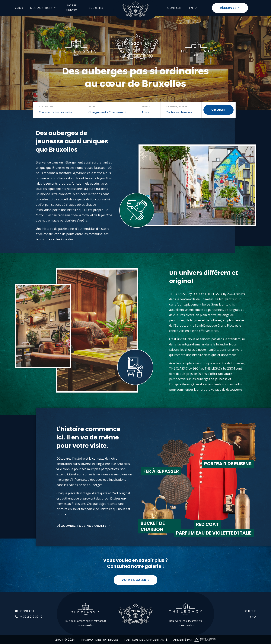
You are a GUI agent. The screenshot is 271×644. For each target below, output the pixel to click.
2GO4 (19, 8)
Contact (175, 8)
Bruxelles (96, 8)
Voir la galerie (135, 580)
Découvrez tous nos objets (82, 526)
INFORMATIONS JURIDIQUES (100, 640)
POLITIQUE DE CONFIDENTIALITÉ (146, 640)
